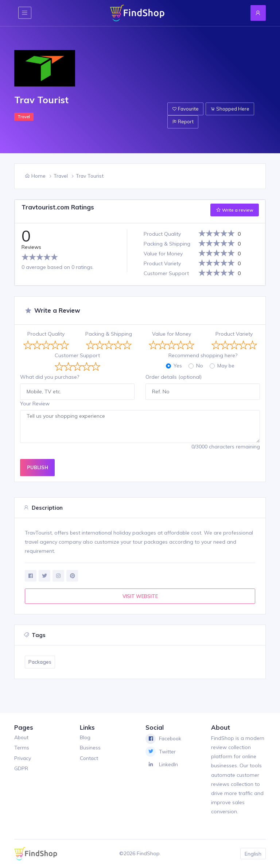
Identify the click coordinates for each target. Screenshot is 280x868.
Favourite (185, 108)
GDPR (21, 769)
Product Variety (234, 334)
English (253, 853)
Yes (178, 366)
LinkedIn (162, 765)
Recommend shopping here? (203, 355)
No (200, 366)
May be (226, 366)
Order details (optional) (174, 377)
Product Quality (46, 334)
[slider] (40, 257)
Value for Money (172, 334)
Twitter (161, 752)
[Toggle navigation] (25, 13)
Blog (85, 737)
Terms (22, 748)
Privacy (23, 758)
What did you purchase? (50, 377)
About (22, 737)
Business (90, 748)
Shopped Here (230, 108)
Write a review (235, 210)
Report (183, 121)
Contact (90, 758)
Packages (40, 662)
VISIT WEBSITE (140, 596)
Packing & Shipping (109, 334)
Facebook (164, 739)
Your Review (35, 404)
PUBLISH (38, 467)
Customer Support (77, 355)
